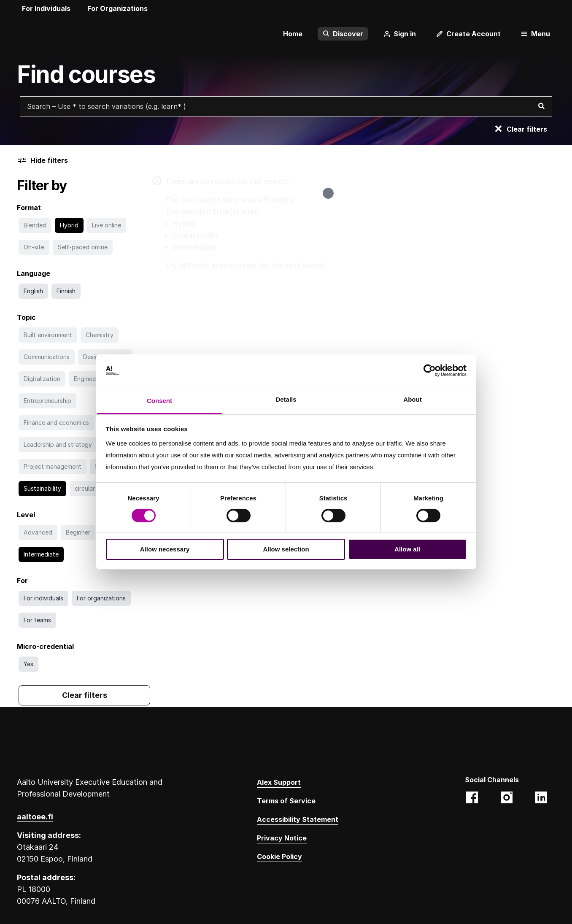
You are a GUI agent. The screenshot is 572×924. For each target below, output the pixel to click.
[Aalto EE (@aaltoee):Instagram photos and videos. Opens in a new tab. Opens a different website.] (507, 798)
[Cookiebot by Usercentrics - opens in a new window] (430, 370)
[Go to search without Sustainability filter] (42, 489)
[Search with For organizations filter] (101, 598)
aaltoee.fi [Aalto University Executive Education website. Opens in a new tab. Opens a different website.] (35, 817)
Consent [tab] (159, 401)
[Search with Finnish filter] (66, 291)
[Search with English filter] (33, 291)
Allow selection (286, 549)
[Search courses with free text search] (286, 106)
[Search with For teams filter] (37, 620)
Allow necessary (165, 549)
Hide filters (42, 160)
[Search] (541, 106)
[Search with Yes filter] (28, 664)
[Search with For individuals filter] (43, 598)
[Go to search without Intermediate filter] (41, 554)
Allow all (407, 549)
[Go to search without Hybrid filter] (69, 225)
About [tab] (412, 399)
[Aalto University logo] (30, 34)
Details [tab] (286, 399)
